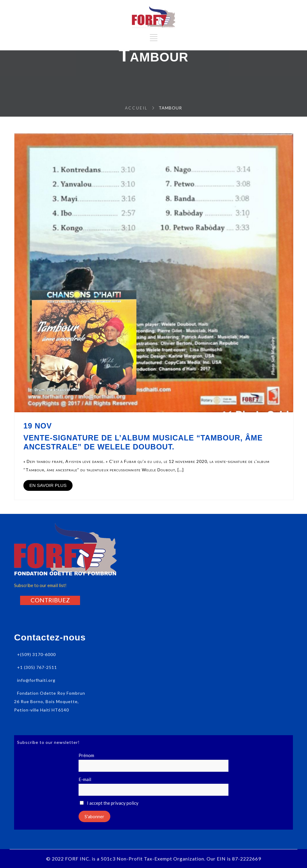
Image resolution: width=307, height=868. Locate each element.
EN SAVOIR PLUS (48, 485)
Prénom (86, 755)
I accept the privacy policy (109, 803)
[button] (50, 600)
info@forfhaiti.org (36, 680)
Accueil (136, 108)
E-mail (85, 779)
